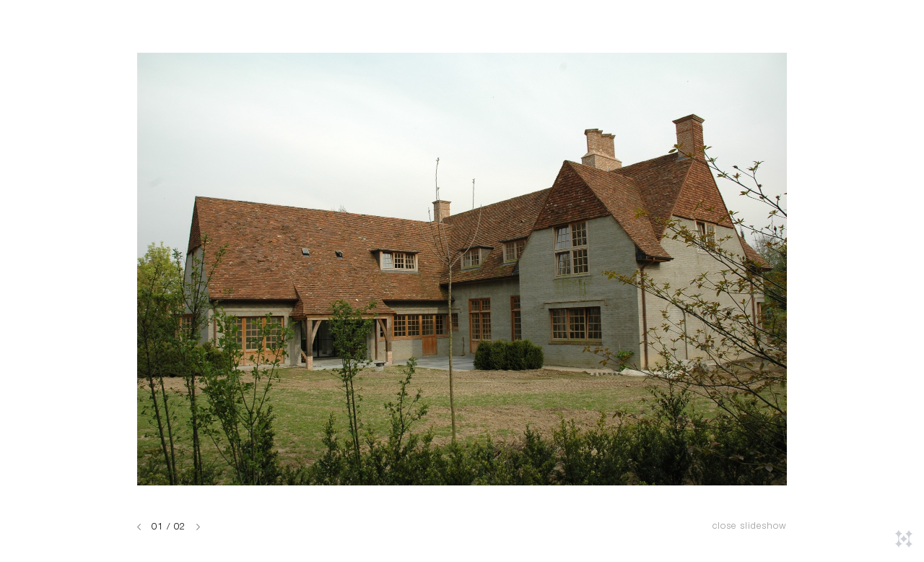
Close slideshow (750, 527)
